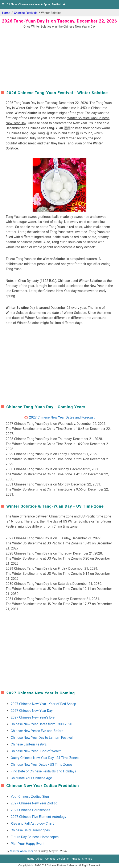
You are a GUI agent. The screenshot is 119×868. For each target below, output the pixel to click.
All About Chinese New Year (23, 4)
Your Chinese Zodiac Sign (30, 797)
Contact (50, 859)
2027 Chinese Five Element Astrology (38, 817)
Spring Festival (52, 4)
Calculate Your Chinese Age (31, 778)
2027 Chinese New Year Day (32, 711)
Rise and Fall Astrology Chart (32, 823)
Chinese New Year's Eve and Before (37, 731)
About (40, 859)
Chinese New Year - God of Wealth (36, 751)
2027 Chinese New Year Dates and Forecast (62, 417)
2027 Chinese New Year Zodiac (34, 803)
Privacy (76, 859)
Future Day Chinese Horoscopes (35, 837)
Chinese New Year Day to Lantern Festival (42, 738)
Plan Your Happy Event (28, 844)
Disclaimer (63, 859)
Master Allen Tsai (21, 851)
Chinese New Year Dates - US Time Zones (42, 765)
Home (6, 13)
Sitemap (87, 859)
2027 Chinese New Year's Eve (33, 717)
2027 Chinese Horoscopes (30, 810)
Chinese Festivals (26, 13)
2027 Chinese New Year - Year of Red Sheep (43, 704)
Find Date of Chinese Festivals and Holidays (43, 771)
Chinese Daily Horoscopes (30, 830)
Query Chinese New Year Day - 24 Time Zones (45, 758)
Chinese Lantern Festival (29, 744)
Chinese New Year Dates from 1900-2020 (41, 724)
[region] (59, 59)
